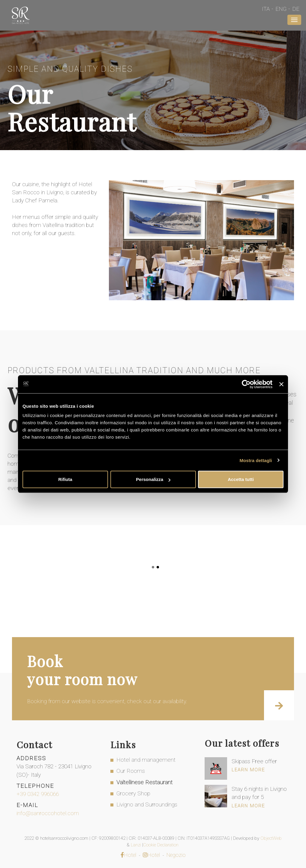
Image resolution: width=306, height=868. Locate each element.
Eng (281, 9)
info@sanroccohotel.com (48, 813)
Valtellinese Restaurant (144, 782)
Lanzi (136, 845)
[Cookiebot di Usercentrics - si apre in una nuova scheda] (246, 384)
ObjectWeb (271, 838)
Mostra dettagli (256, 460)
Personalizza (153, 479)
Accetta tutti (241, 479)
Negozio (176, 855)
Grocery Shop (133, 793)
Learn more (248, 770)
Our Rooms (131, 771)
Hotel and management (146, 760)
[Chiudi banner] (281, 384)
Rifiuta (65, 479)
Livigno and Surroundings (147, 804)
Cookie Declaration (161, 845)
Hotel (128, 855)
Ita (266, 9)
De (296, 9)
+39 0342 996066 (38, 794)
